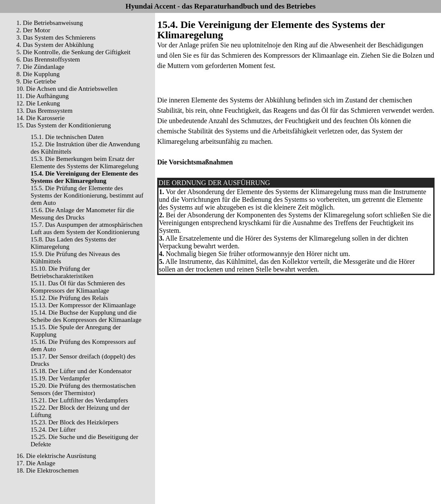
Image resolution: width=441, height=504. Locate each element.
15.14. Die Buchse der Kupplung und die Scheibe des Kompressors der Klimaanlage (86, 316)
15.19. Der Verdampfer (60, 378)
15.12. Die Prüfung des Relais (69, 298)
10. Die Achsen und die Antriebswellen (67, 89)
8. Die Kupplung (38, 74)
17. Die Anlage (36, 463)
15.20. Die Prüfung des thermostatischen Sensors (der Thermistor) (83, 389)
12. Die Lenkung (38, 103)
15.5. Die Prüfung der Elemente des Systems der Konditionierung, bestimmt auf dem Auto (87, 195)
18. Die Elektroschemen (48, 470)
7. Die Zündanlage (40, 67)
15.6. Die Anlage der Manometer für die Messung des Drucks (82, 214)
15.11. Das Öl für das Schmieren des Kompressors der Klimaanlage (78, 287)
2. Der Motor (33, 30)
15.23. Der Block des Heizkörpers (75, 422)
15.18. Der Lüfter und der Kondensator (81, 371)
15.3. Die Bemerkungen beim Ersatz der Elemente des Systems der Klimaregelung (85, 162)
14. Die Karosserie (40, 118)
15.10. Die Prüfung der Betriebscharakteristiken (62, 272)
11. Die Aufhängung (43, 96)
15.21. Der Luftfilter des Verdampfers (79, 400)
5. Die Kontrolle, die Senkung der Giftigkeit (73, 52)
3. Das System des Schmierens (56, 37)
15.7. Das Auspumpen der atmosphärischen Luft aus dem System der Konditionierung (87, 228)
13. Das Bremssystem (44, 111)
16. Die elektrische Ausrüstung (56, 456)
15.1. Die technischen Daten (67, 137)
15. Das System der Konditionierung (64, 125)
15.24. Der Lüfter (53, 430)
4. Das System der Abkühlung (55, 45)
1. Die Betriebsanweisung (50, 23)
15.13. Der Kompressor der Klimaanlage (83, 305)
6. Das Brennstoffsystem (48, 59)
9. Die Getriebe (36, 81)
